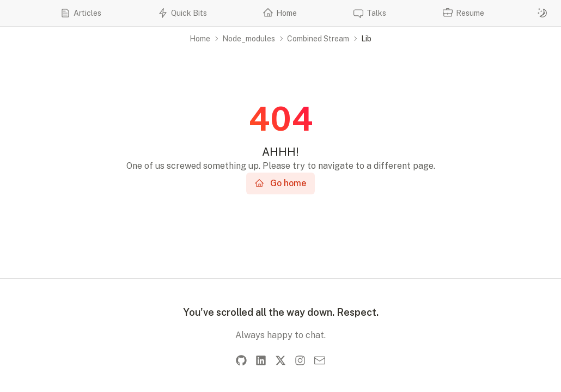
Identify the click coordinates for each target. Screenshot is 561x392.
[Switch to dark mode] (542, 13)
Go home (280, 183)
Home (200, 39)
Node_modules (249, 39)
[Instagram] (300, 360)
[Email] (320, 360)
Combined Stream (318, 39)
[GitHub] (241, 360)
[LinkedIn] (261, 360)
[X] (280, 360)
